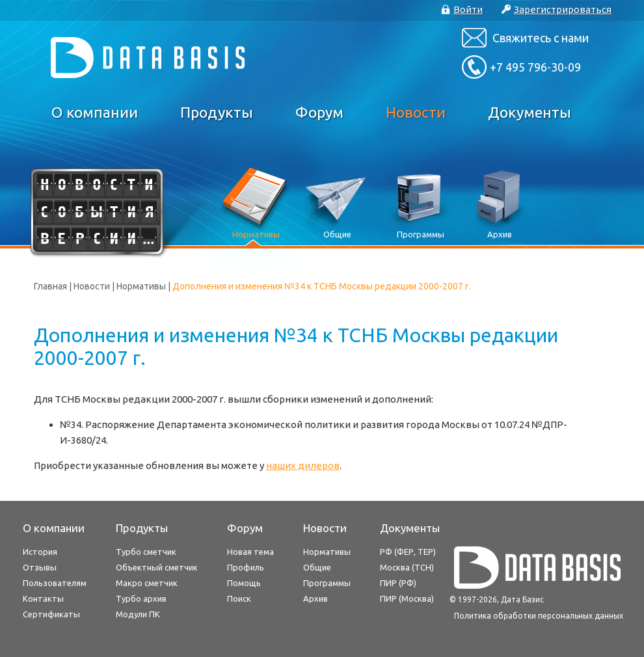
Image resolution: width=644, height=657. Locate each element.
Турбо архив (141, 598)
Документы (530, 112)
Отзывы (40, 567)
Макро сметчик (147, 583)
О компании (95, 112)
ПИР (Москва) (407, 598)
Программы (327, 583)
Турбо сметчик (146, 552)
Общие (317, 567)
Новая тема (250, 552)
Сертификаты (51, 614)
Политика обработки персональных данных (539, 616)
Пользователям (55, 583)
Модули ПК (138, 614)
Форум (319, 112)
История (40, 552)
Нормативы (141, 286)
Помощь (244, 583)
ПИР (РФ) (398, 583)
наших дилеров (303, 465)
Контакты (43, 598)
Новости (416, 112)
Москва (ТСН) (407, 567)
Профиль (246, 567)
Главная (50, 286)
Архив (315, 598)
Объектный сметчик (157, 567)
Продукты (217, 112)
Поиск (239, 598)
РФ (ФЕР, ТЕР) (408, 552)
